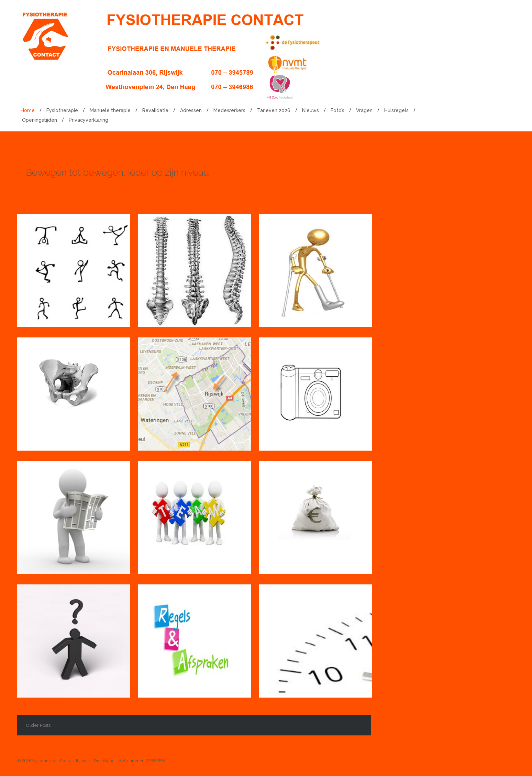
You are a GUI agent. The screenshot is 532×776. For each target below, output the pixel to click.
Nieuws (311, 110)
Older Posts (38, 725)
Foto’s (337, 110)
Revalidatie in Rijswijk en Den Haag (315, 254)
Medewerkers (229, 110)
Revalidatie (155, 110)
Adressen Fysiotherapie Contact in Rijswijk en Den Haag (194, 392)
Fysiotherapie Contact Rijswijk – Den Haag (73, 761)
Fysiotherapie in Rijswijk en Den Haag (70, 254)
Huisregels (396, 110)
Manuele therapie (110, 110)
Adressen (191, 110)
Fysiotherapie (62, 110)
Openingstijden (40, 120)
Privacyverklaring (88, 120)
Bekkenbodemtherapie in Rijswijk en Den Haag (87, 377)
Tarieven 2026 (274, 110)
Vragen (364, 110)
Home (28, 110)
